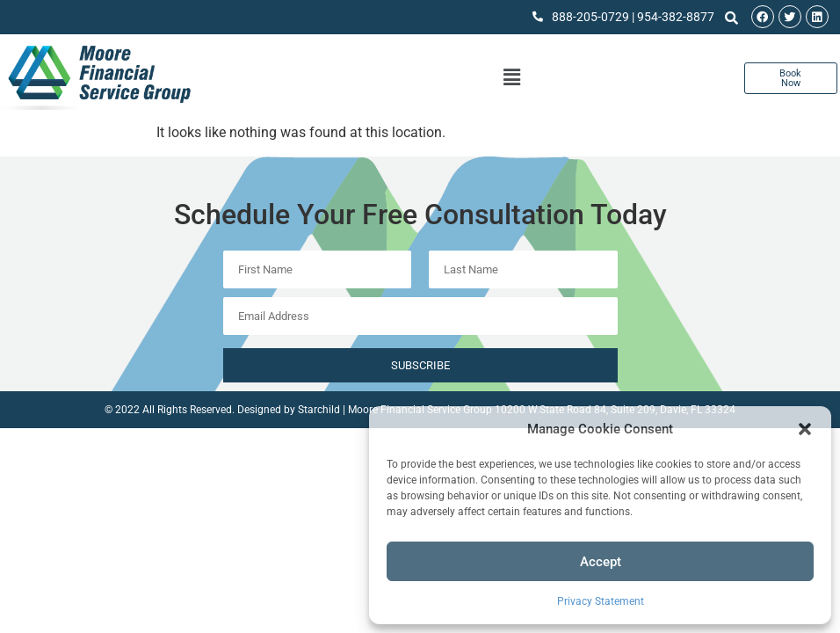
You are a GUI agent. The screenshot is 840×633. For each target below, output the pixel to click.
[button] (805, 429)
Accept (601, 562)
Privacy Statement (601, 601)
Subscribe (420, 365)
